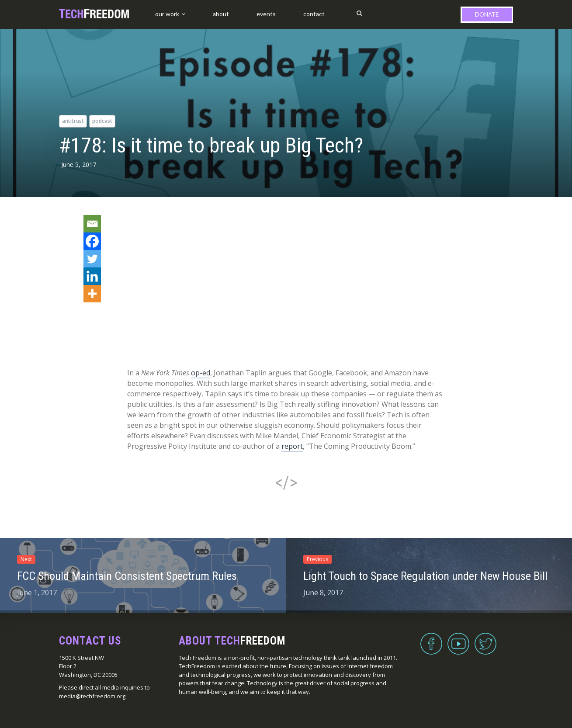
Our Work (167, 14)
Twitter (485, 638)
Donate (487, 14)
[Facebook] (92, 241)
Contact (314, 14)
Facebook (431, 638)
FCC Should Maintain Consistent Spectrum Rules (127, 576)
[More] (92, 294)
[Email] (92, 224)
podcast (102, 121)
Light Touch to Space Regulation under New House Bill (425, 576)
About (221, 14)
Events (266, 14)
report (292, 446)
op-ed (201, 373)
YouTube (458, 638)
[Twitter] (92, 259)
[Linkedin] (92, 276)
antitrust (73, 121)
